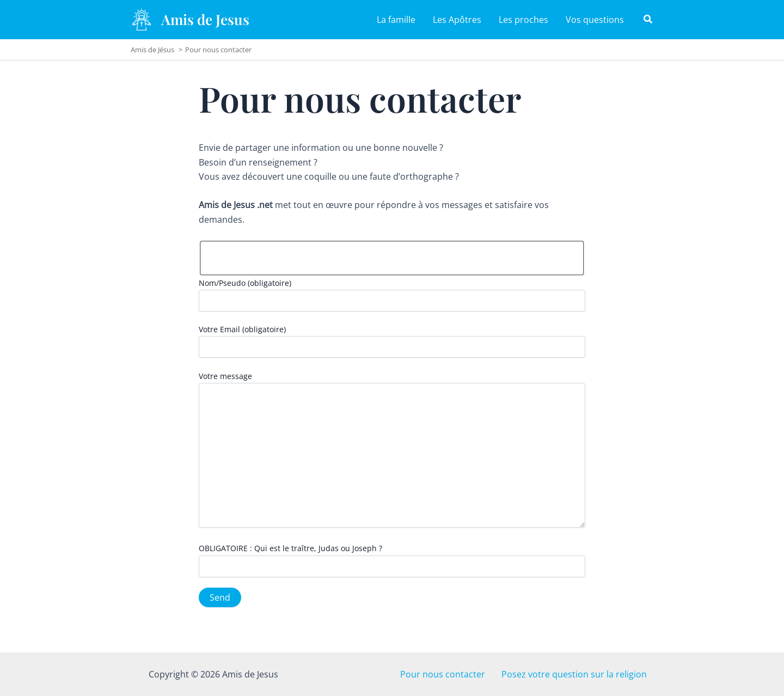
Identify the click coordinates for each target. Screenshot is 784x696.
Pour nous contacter (457, 674)
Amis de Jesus (205, 19)
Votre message (392, 451)
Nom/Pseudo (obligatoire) (392, 295)
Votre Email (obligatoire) (392, 341)
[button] (648, 20)
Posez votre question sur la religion (581, 674)
